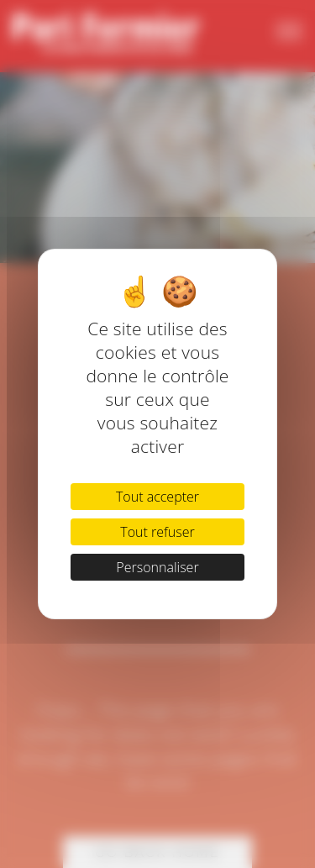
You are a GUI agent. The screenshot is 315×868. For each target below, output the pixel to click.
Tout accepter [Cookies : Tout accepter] (157, 497)
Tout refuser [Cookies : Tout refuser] (157, 532)
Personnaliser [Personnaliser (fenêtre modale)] (157, 567)
